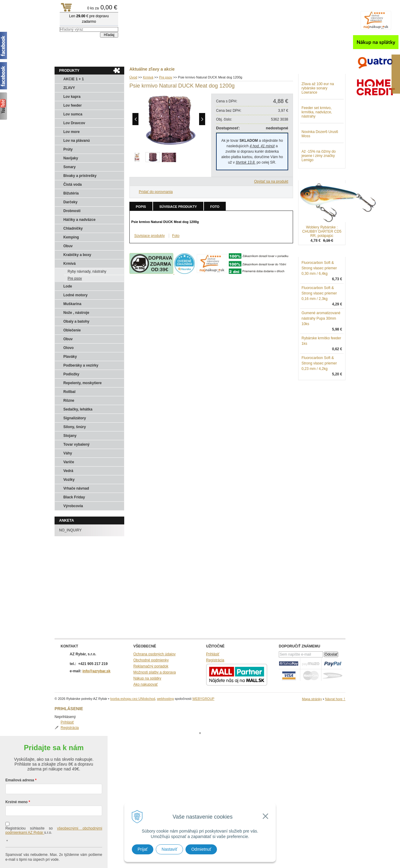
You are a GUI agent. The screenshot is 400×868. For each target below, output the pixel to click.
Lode (68, 286)
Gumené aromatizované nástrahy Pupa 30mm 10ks (321, 350)
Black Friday (74, 497)
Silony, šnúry (75, 427)
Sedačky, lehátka (78, 409)
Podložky (71, 374)
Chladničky (73, 228)
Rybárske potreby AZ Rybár (85, 17)
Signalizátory (75, 418)
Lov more (72, 132)
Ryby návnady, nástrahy (87, 271)
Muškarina (72, 304)
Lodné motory (75, 295)
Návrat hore (335, 699)
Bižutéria (71, 193)
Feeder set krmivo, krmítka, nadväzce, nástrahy (317, 144)
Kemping (71, 237)
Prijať (143, 849)
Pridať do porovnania (156, 192)
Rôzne (69, 401)
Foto (215, 207)
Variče (69, 462)
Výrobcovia (73, 506)
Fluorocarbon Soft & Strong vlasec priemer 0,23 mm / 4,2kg (319, 395)
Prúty (68, 149)
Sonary (70, 167)
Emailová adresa (20, 756)
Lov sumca (73, 114)
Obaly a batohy (76, 321)
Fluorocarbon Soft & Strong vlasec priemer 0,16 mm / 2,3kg (319, 325)
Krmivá (70, 264)
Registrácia (317, 89)
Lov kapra (72, 97)
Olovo (68, 348)
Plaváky (70, 357)
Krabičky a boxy (77, 255)
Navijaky (71, 158)
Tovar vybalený (76, 444)
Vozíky (69, 480)
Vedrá (68, 471)
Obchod (91, 58)
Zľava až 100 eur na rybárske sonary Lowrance (318, 120)
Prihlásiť (314, 84)
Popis (141, 207)
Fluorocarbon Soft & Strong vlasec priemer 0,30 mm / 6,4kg (319, 300)
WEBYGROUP (203, 699)
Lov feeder (73, 105)
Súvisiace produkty (178, 207)
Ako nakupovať (146, 684)
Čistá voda (73, 185)
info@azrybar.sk (96, 671)
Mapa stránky (312, 699)
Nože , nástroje (76, 313)
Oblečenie (72, 330)
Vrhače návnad (76, 488)
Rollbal (69, 392)
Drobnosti (72, 211)
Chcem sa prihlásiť (54, 855)
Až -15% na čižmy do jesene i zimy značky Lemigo (319, 187)
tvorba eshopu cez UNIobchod (133, 699)
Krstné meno (17, 778)
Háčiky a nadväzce (79, 220)
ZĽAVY (69, 88)
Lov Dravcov (74, 123)
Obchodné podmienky (151, 660)
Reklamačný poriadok (151, 666)
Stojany (70, 436)
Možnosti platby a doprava (155, 672)
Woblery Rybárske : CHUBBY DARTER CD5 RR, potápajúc (322, 263)
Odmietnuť (201, 849)
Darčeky (70, 202)
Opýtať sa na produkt (271, 181)
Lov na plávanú (77, 141)
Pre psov (75, 278)
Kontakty (115, 58)
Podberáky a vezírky (81, 365)
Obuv (68, 246)
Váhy (68, 453)
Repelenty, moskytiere (83, 383)
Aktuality (67, 58)
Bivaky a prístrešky (80, 176)
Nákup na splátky (147, 678)
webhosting (165, 699)
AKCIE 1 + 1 (74, 79)
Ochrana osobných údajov (154, 654)
